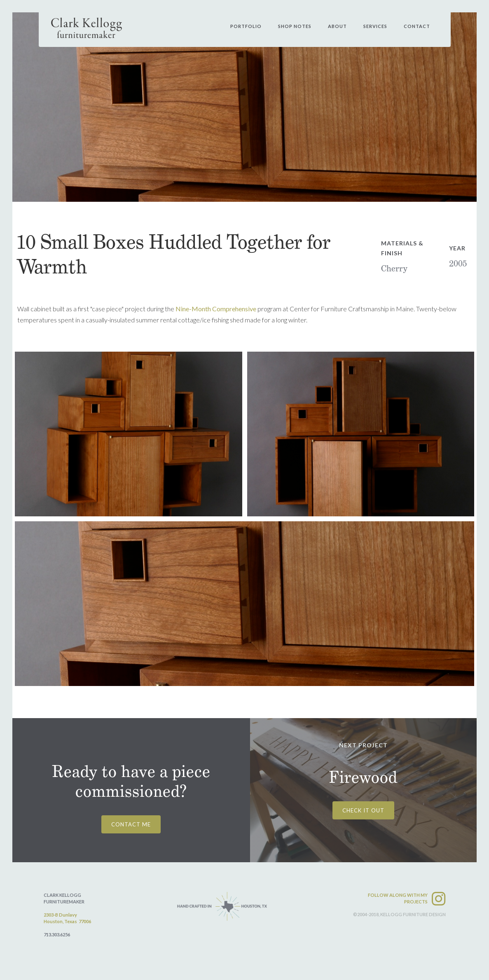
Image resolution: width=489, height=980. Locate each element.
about (337, 26)
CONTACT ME (131, 824)
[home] (87, 28)
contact (417, 26)
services (375, 26)
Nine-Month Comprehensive (216, 309)
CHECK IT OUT (363, 810)
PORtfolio (246, 26)
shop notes (295, 26)
